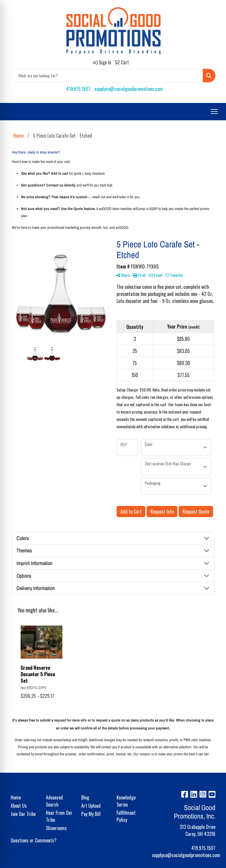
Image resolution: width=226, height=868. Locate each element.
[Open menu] (214, 111)
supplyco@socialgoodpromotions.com (129, 89)
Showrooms (56, 828)
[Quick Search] (107, 76)
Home (16, 797)
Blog (85, 797)
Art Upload (91, 806)
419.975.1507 (78, 89)
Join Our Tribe (23, 814)
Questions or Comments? (34, 840)
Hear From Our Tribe (59, 816)
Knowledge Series (126, 801)
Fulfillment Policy (126, 816)
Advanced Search (54, 801)
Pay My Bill (91, 814)
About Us (19, 806)
